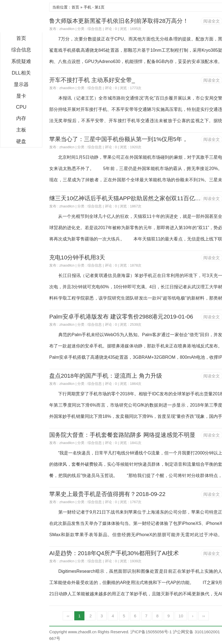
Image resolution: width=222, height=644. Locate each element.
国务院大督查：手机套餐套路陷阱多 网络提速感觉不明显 (122, 435)
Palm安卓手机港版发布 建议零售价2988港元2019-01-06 (121, 316)
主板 (21, 130)
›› (204, 616)
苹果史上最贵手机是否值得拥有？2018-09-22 (107, 494)
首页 (21, 38)
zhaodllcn (67, 29)
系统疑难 (21, 61)
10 (181, 616)
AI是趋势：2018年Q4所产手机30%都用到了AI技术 (114, 553)
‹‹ (68, 616)
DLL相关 (21, 73)
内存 (21, 118)
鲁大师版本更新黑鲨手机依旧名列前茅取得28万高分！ (119, 21)
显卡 (21, 96)
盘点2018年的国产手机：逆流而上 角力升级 (106, 376)
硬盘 (21, 141)
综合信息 (21, 50)
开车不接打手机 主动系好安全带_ (92, 80)
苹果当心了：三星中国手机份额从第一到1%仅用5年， (119, 139)
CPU (21, 107)
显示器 (21, 84)
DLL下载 (21, 18)
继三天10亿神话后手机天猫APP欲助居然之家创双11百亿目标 (128, 198)
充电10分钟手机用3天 (77, 257)
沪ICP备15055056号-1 (151, 632)
